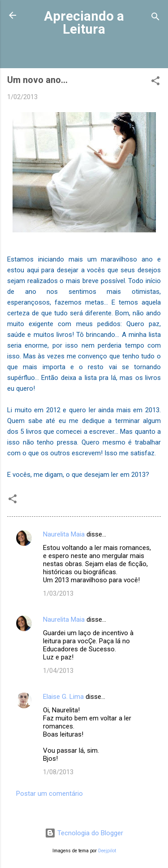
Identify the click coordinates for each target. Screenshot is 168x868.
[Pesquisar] (155, 18)
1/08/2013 (58, 772)
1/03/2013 (58, 593)
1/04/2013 (58, 671)
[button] (155, 82)
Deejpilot (107, 851)
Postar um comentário (50, 794)
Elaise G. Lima (63, 697)
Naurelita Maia (64, 534)
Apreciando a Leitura (84, 23)
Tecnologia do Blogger (84, 833)
